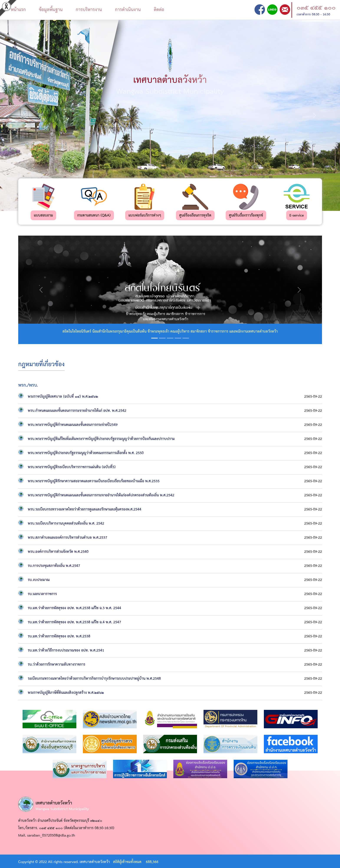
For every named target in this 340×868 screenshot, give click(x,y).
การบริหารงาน (89, 10)
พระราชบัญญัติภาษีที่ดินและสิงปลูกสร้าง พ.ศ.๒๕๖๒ (66, 693)
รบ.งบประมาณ (39, 580)
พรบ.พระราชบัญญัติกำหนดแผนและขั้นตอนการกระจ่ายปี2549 (73, 425)
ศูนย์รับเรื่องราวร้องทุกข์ (246, 216)
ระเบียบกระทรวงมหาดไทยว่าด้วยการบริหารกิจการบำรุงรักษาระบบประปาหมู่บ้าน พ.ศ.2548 (94, 679)
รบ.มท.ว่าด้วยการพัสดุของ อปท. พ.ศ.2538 (59, 636)
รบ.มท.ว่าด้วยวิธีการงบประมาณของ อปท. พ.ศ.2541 (66, 651)
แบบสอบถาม (43, 216)
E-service (297, 216)
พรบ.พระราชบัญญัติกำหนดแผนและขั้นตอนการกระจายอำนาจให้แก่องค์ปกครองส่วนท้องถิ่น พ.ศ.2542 (101, 495)
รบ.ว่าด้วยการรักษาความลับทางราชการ (57, 665)
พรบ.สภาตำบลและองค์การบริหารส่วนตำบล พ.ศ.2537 (67, 538)
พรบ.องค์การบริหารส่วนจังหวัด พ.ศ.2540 (58, 552)
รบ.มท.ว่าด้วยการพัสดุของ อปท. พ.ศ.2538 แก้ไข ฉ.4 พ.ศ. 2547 (74, 622)
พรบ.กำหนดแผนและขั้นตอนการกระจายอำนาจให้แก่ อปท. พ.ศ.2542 (77, 411)
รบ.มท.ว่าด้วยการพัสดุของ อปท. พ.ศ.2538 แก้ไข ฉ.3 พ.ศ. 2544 (74, 608)
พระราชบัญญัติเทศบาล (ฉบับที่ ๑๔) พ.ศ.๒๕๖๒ (63, 397)
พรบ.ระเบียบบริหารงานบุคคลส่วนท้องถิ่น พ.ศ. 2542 (66, 524)
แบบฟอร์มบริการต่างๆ (145, 216)
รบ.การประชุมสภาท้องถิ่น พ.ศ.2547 (54, 566)
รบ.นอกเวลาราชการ (42, 594)
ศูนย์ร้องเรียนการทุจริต (195, 216)
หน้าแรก (18, 10)
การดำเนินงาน (128, 10)
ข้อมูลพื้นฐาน (51, 10)
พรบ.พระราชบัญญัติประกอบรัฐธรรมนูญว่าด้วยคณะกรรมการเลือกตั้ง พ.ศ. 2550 (86, 453)
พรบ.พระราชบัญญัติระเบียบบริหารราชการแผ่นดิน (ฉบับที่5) (72, 467)
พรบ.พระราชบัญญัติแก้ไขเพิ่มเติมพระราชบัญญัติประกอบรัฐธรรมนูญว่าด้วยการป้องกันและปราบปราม (101, 439)
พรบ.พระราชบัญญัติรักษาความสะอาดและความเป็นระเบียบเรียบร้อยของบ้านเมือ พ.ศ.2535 (94, 481)
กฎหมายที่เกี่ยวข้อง (41, 365)
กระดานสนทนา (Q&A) (94, 216)
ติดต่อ (159, 10)
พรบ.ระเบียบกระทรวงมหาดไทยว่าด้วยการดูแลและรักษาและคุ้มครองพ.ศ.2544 (85, 509)
